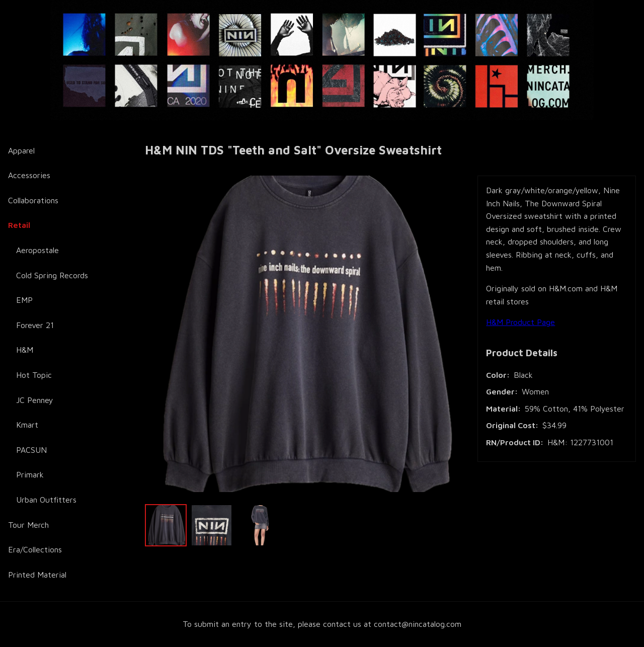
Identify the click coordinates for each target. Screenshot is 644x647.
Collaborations (33, 200)
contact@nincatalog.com (418, 624)
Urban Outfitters (46, 500)
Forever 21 (35, 325)
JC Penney (35, 400)
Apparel (21, 150)
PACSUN (31, 450)
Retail (19, 225)
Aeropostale (37, 250)
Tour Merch (28, 525)
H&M (25, 350)
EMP (24, 300)
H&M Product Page (520, 322)
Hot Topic (34, 375)
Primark (30, 474)
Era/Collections (35, 549)
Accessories (29, 175)
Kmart (27, 425)
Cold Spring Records (52, 275)
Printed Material (37, 575)
